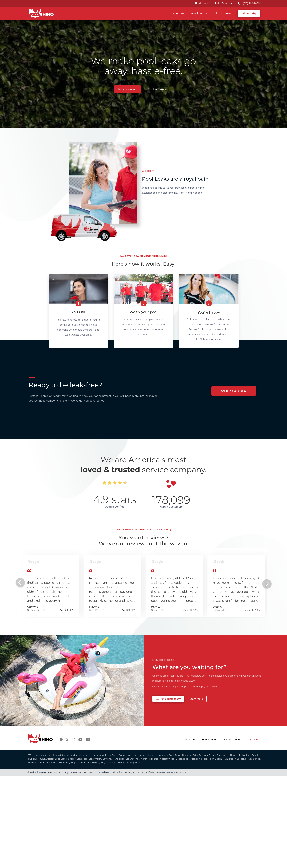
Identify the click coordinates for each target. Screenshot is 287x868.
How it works (159, 89)
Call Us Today (249, 13)
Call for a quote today (234, 391)
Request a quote (127, 89)
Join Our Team (222, 13)
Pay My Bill (253, 740)
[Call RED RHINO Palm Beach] (249, 3)
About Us (179, 13)
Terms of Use (147, 772)
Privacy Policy (132, 772)
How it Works (199, 13)
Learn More (196, 699)
